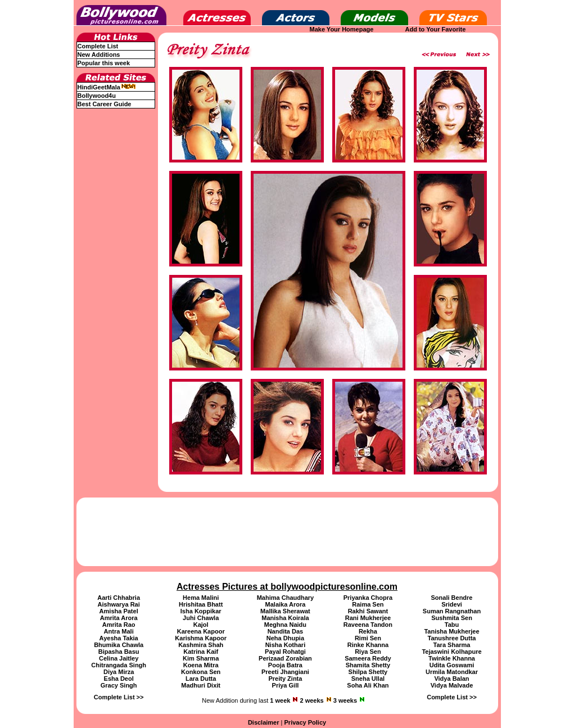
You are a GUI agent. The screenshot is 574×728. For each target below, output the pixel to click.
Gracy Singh (119, 685)
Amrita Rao (119, 625)
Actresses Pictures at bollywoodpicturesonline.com (287, 587)
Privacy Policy (306, 722)
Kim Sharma (201, 658)
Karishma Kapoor (201, 638)
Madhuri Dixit (201, 685)
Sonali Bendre (452, 598)
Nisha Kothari (286, 645)
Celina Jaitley (119, 658)
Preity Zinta (285, 679)
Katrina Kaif (201, 652)
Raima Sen (368, 604)
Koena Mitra (201, 665)
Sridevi (452, 604)
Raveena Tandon (368, 625)
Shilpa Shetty (368, 672)
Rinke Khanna (368, 645)
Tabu (452, 625)
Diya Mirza (119, 672)
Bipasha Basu (119, 652)
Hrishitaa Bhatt (201, 604)
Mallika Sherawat (285, 611)
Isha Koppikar (201, 611)
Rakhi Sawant (368, 611)
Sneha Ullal (368, 679)
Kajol (201, 625)
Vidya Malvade (452, 685)
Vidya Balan (451, 679)
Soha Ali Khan (368, 685)
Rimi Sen (368, 638)
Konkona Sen (201, 672)
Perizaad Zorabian (285, 658)
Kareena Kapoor (201, 631)
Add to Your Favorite (436, 29)
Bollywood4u (97, 96)
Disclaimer (264, 722)
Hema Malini (201, 598)
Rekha (368, 631)
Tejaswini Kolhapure (451, 652)
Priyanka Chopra (368, 598)
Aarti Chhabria (119, 598)
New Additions (99, 55)
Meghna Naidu (285, 625)
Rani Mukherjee (368, 618)
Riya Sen (368, 652)
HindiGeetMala (107, 87)
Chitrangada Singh (119, 665)
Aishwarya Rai (119, 604)
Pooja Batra (285, 665)
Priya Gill (286, 685)
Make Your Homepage (342, 29)
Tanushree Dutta (452, 638)
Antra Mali (119, 631)
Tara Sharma (452, 645)
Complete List (98, 46)
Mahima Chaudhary (285, 598)
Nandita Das (286, 631)
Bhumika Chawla (119, 645)
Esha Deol (119, 679)
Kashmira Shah (201, 645)
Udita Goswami (452, 665)
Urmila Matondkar (452, 672)
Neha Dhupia (285, 638)
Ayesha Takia (119, 638)
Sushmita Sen (452, 618)
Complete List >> (119, 697)
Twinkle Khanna (452, 658)
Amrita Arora (119, 618)
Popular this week (104, 63)
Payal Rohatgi (285, 652)
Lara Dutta (201, 679)
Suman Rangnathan (452, 611)
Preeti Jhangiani (285, 672)
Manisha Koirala (285, 618)
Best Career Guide (105, 104)
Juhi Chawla (201, 618)
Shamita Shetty (368, 665)
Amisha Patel (119, 611)
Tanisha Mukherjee (451, 631)
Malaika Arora (286, 604)
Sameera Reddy (368, 658)
